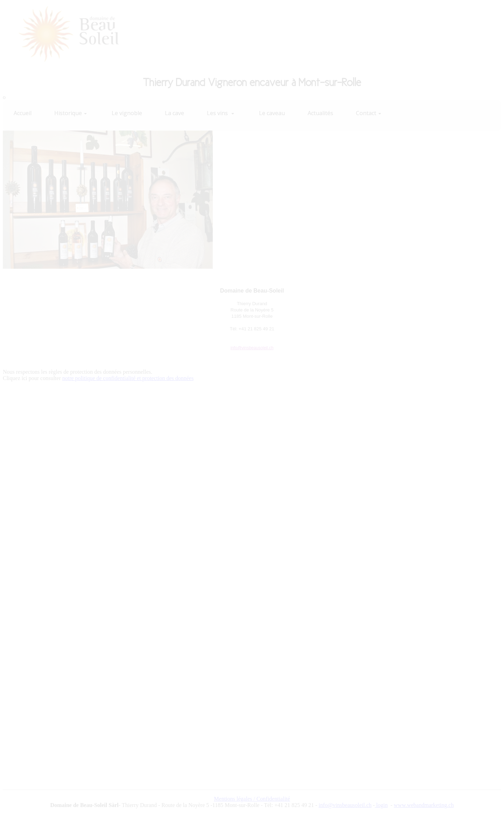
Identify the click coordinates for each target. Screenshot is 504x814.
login (381, 805)
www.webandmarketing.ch (424, 805)
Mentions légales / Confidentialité (252, 799)
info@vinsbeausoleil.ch (252, 348)
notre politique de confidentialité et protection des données (128, 378)
